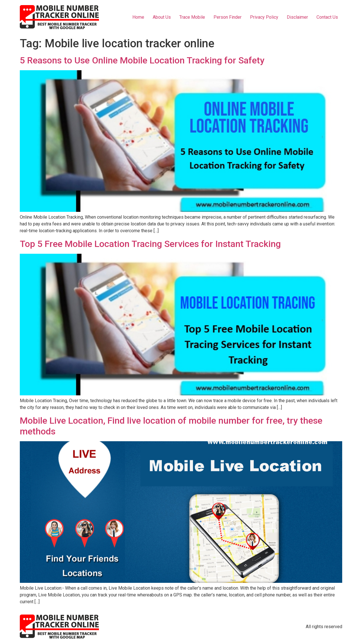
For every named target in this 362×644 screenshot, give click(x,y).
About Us (162, 17)
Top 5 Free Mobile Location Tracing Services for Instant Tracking (150, 244)
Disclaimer (297, 17)
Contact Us (327, 17)
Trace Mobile (192, 17)
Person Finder (228, 17)
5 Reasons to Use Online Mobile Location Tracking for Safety (142, 60)
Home (138, 17)
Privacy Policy (264, 17)
